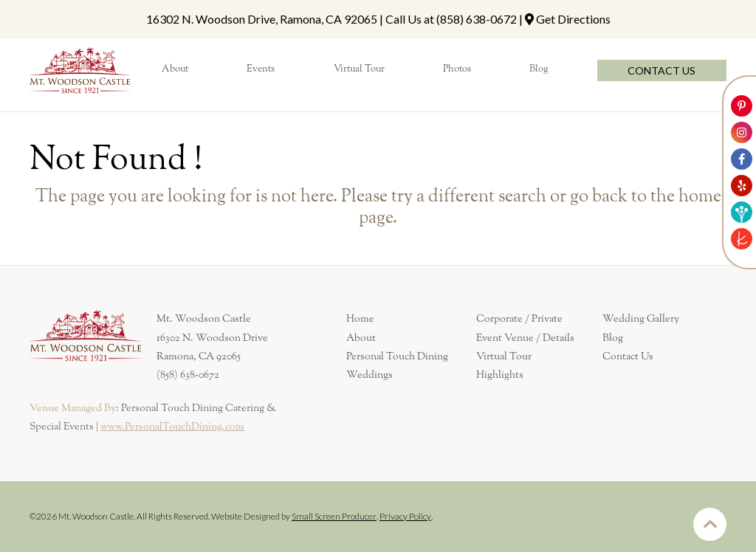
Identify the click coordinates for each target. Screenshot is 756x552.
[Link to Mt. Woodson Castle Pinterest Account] (742, 106)
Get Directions (573, 19)
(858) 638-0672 (477, 19)
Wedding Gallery (641, 319)
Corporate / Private (519, 319)
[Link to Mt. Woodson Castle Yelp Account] (742, 186)
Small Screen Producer (334, 516)
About (361, 338)
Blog (613, 338)
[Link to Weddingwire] (742, 212)
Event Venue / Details (525, 338)
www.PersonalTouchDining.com (172, 427)
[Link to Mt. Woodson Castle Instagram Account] (742, 132)
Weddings (370, 375)
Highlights (500, 375)
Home (360, 319)
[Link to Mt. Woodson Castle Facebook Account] (742, 159)
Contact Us (628, 356)
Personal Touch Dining (397, 356)
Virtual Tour (504, 356)
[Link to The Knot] (742, 239)
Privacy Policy (405, 516)
